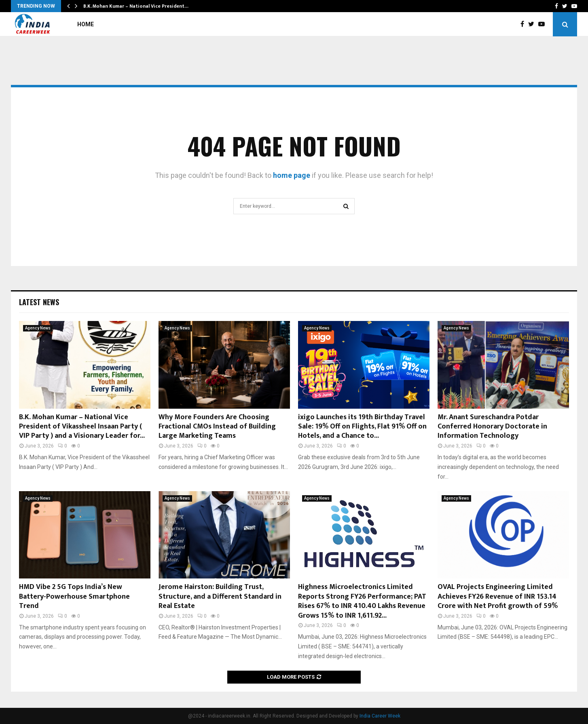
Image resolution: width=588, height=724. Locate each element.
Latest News (39, 302)
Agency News (38, 328)
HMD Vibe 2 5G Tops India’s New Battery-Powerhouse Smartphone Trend (74, 596)
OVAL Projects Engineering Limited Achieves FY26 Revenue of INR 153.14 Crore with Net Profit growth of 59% (498, 596)
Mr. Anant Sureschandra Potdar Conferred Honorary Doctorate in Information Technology (492, 427)
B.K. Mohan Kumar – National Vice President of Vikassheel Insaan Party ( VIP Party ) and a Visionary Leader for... (82, 427)
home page (292, 175)
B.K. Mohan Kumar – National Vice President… (136, 6)
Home (86, 24)
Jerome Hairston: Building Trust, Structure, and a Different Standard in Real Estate (220, 596)
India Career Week (380, 716)
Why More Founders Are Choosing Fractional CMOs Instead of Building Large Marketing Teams (217, 427)
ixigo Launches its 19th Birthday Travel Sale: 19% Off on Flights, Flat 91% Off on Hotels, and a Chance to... (362, 427)
